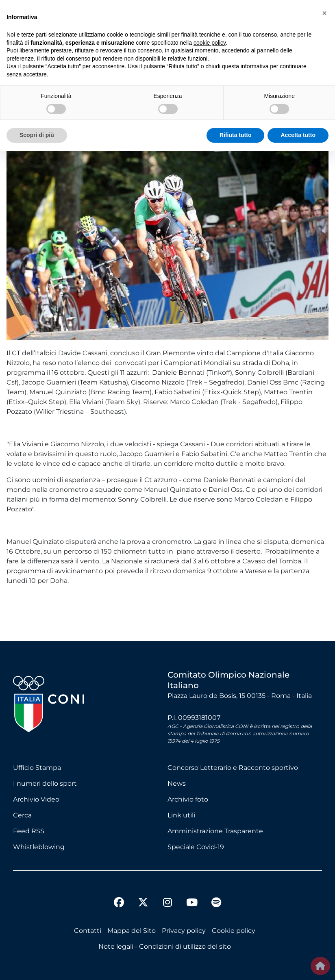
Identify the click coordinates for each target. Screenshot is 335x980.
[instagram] (167, 904)
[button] (324, 13)
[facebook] (119, 904)
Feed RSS (29, 831)
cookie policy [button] (210, 43)
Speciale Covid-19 (196, 847)
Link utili (181, 815)
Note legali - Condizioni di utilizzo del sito (165, 946)
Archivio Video (36, 799)
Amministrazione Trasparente (215, 831)
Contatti (88, 931)
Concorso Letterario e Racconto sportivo (233, 768)
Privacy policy (184, 931)
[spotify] (216, 904)
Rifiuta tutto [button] (236, 135)
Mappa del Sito (132, 931)
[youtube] (192, 904)
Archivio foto (188, 799)
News (177, 783)
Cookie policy (234, 931)
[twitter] (143, 896)
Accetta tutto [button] (298, 135)
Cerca (22, 815)
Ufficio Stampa (37, 768)
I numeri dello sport (45, 783)
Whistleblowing (39, 847)
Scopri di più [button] (37, 135)
